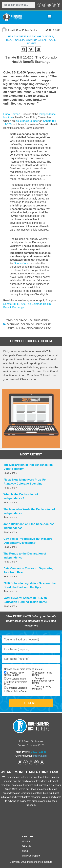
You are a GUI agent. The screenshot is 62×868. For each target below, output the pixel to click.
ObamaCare (21, 263)
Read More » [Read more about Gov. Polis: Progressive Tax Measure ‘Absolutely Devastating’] (10, 547)
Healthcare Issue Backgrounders (31, 36)
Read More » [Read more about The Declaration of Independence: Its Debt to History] (10, 473)
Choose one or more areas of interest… (24, 669)
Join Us (26, 846)
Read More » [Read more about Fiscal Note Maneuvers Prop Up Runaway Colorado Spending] (10, 488)
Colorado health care (36, 324)
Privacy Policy (31, 856)
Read (25, 851)
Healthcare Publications (23, 40)
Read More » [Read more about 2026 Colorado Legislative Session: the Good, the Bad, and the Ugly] (10, 591)
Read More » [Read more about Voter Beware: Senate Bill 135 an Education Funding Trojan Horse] (10, 606)
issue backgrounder (27, 121)
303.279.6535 (39, 752)
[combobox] (19, 5)
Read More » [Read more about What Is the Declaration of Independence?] (10, 502)
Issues (26, 841)
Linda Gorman (12, 114)
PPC (49, 328)
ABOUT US (28, 837)
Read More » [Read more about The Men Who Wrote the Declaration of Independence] (10, 517)
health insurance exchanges (26, 328)
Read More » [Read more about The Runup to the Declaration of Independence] (10, 562)
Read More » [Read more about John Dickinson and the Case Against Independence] (10, 532)
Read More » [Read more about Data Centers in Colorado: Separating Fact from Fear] (10, 576)
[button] (50, 16)
